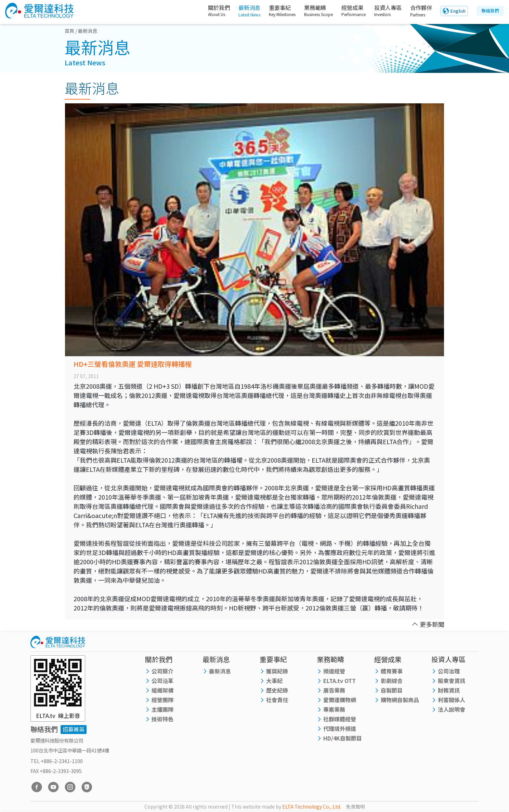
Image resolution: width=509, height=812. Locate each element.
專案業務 (334, 709)
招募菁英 (74, 729)
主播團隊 (162, 709)
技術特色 (162, 719)
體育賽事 (392, 671)
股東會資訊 (452, 681)
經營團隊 (162, 700)
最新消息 (242, 11)
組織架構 (162, 690)
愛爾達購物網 (340, 700)
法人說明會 (452, 709)
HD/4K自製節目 (343, 738)
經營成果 (347, 11)
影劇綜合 (392, 681)
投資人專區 (383, 11)
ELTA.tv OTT (340, 681)
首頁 (69, 31)
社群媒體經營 (340, 719)
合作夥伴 (420, 11)
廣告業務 (334, 690)
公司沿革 (162, 681)
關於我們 (208, 11)
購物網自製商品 (400, 700)
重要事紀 (276, 11)
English (458, 11)
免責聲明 (355, 807)
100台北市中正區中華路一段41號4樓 (70, 750)
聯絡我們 (490, 11)
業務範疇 (312, 11)
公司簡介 (162, 671)
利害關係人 (452, 700)
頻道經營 (334, 671)
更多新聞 (428, 624)
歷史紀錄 (277, 690)
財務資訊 (449, 690)
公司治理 (449, 671)
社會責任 (277, 700)
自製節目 (392, 690)
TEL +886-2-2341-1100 (57, 761)
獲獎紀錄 (277, 671)
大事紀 (274, 681)
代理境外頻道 (340, 729)
